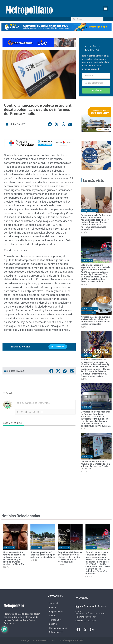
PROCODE (78, 640)
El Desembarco (56, 632)
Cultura (87, 355)
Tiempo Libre (89, 312)
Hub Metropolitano (58, 628)
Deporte (87, 407)
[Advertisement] (39, 472)
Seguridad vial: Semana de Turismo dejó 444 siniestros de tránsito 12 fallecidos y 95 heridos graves (70, 557)
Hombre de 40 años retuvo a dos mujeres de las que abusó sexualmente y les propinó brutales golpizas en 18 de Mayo (15, 558)
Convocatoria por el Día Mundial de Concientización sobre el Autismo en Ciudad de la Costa (95, 465)
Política (53, 607)
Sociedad (87, 260)
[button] (105, 9)
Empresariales (90, 210)
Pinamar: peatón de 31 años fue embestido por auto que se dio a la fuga (43, 555)
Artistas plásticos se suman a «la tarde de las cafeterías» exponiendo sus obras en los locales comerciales (95, 320)
